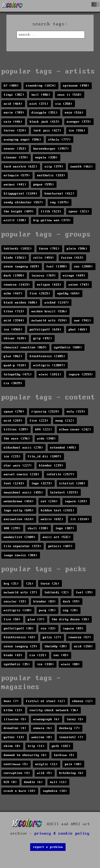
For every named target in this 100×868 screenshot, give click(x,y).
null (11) (58, 782)
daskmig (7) (69, 728)
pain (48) (73, 764)
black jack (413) (45, 122)
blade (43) (13, 655)
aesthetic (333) (51, 175)
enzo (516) (74, 113)
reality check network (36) (54, 710)
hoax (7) (11, 701)
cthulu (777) (59, 140)
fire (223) (39, 421)
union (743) (79, 285)
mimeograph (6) (46, 719)
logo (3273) (42, 483)
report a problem (48, 847)
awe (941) (83, 320)
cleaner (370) (16, 157)
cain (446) (13, 122)
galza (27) (52, 637)
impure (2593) (81, 374)
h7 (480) (11, 86)
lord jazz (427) (47, 131)
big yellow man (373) (52, 220)
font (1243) (14, 483)
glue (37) (36, 619)
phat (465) (78, 330)
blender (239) (51, 466)
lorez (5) (75, 719)
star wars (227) (18, 466)
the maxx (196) (17, 439)
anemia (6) (43, 728)
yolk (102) (61, 746)
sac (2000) (83, 266)
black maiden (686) (21, 303)
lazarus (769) (44, 276)
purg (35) (47, 610)
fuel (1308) (57, 266)
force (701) (49, 249)
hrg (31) (11, 584)
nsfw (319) (76, 412)
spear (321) (79, 211)
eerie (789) (14, 113)
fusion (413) (72, 258)
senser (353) (15, 149)
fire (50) (12, 619)
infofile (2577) (60, 474)
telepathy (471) (18, 374)
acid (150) (83, 646)
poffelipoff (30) (19, 628)
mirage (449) (74, 276)
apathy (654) (69, 293)
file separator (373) (22, 546)
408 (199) (12, 528)
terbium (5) (64, 755)
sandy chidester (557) (23, 202)
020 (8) (10, 782)
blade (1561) (15, 258)
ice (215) (12, 456)
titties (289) (16, 429)
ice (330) (45, 664)
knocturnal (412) (59, 194)
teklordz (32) (57, 592)
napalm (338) (46, 157)
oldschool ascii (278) (23, 448)
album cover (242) (75, 429)
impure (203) (76, 501)
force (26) (50, 584)
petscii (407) (60, 546)
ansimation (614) (19, 519)
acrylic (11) (46, 764)
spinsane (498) (76, 86)
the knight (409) (19, 211)
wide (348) (46, 439)
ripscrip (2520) (45, 412)
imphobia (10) (55, 791)
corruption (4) (17, 773)
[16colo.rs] (13, 6)
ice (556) (77, 131)
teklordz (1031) (18, 249)
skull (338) (38, 528)
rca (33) (48, 628)
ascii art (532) (57, 537)
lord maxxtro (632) (21, 167)
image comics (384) (21, 555)
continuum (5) (16, 764)
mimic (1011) (50, 374)
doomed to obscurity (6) (25, 755)
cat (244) (49, 501)
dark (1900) (14, 276)
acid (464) (13, 104)
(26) (30, 584)
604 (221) (44, 429)
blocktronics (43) (20, 637)
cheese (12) (83, 701)
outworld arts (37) (21, 592)
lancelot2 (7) (71, 737)
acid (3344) (14, 320)
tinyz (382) (14, 95)
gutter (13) (14, 737)
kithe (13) (13, 710)
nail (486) (41, 95)
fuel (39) (84, 592)
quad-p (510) (15, 365)
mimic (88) (70, 664)
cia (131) (38, 655)
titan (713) (14, 311)
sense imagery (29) (21, 646)
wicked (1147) (57, 303)
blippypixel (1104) (21, 194)
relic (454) (44, 258)
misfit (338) (15, 220)
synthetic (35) (17, 664)
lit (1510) (80, 519)
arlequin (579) (17, 175)
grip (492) (43, 338)
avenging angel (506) (22, 140)
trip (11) (36, 746)
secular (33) (15, 602)
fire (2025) (40, 293)
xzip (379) (54, 167)
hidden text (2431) (58, 510)
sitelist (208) (72, 483)
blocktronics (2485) (47, 356)
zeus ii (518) (69, 95)
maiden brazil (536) (49, 311)
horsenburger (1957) (51, 149)
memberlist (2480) (20, 537)
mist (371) (39, 104)
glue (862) (13, 356)
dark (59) (71, 602)
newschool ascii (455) (23, 493)
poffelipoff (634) (45, 330)
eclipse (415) (49, 285)
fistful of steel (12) (45, 701)
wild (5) (45, 773)
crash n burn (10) (20, 791)
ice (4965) (13, 330)
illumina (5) (15, 719)
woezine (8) (42, 737)
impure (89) (73, 628)
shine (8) (12, 746)
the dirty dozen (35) (70, 619)
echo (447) (13, 293)
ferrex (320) (15, 131)
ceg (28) (70, 610)
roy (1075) (59, 202)
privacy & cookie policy (62, 834)
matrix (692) (52, 519)
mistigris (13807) (49, 365)
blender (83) (45, 602)
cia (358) (64, 104)
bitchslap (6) (71, 773)
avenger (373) (79, 122)
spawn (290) (14, 412)
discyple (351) (45, 113)
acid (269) (13, 421)
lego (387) (65, 528)
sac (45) (61, 655)
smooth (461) (82, 167)
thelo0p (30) (56, 646)
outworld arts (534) (49, 320)
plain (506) (77, 249)
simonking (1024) (41, 86)
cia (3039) (13, 383)
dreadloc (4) (15, 728)
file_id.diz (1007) (45, 456)
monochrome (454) (19, 501)
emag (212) (65, 421)
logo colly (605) (19, 510)
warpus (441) (15, 184)
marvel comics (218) (21, 474)
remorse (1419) (17, 285)
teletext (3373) (64, 493)
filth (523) (51, 211)
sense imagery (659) (21, 266)
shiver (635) (15, 338)
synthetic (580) (68, 347)
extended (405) (63, 448)
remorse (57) (80, 637)
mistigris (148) (18, 610)
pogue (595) (44, 184)
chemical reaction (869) (25, 347)
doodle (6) (33, 782)
